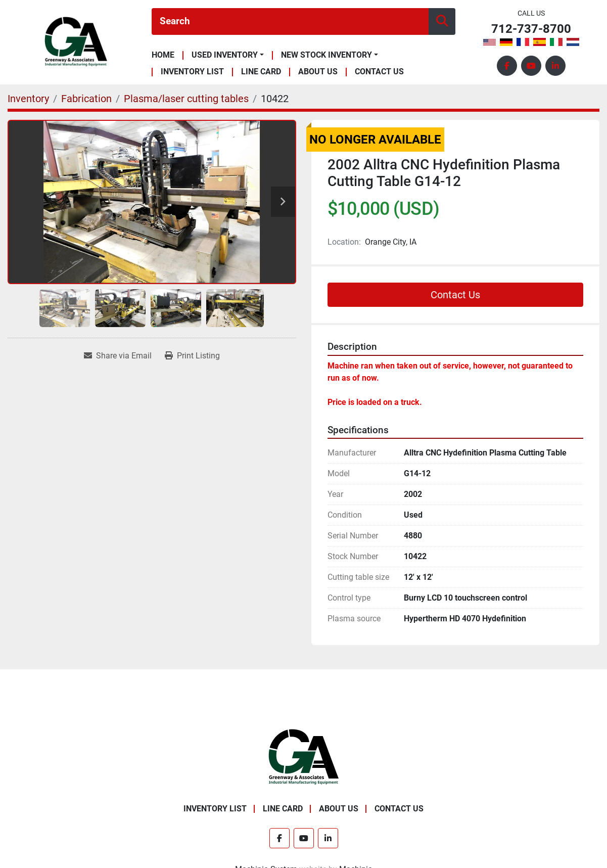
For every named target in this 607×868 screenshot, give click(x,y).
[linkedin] (555, 66)
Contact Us (379, 72)
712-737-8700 (531, 29)
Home (163, 55)
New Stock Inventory (326, 55)
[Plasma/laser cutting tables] (186, 99)
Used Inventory (225, 55)
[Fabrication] (86, 99)
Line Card (261, 72)
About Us (318, 72)
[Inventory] (28, 99)
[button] (228, 55)
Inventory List (192, 72)
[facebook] (507, 66)
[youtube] (531, 66)
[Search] (290, 21)
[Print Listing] (192, 356)
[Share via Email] (118, 356)
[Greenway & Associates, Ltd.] (303, 757)
